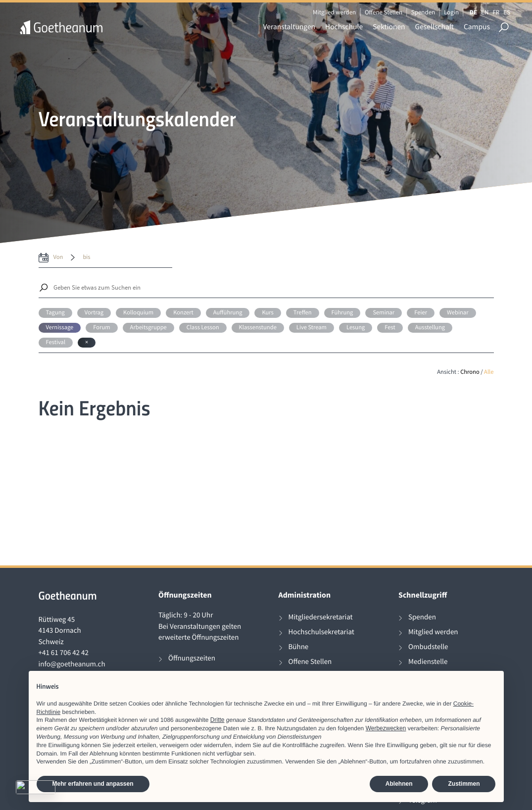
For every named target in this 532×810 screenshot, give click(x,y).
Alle (489, 372)
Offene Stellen (384, 12)
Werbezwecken (386, 728)
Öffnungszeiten (192, 658)
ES (507, 12)
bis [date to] (86, 257)
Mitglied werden (334, 12)
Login (451, 12)
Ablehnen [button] (399, 784)
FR (496, 12)
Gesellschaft (435, 27)
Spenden (423, 12)
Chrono (470, 372)
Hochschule (344, 27)
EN (485, 12)
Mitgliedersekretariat (321, 617)
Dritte (218, 720)
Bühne (299, 647)
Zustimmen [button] (464, 784)
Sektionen (389, 27)
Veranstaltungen (290, 27)
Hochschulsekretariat (321, 632)
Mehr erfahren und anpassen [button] (93, 784)
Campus (477, 27)
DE (473, 12)
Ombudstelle (428, 647)
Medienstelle (428, 662)
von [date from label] (58, 257)
